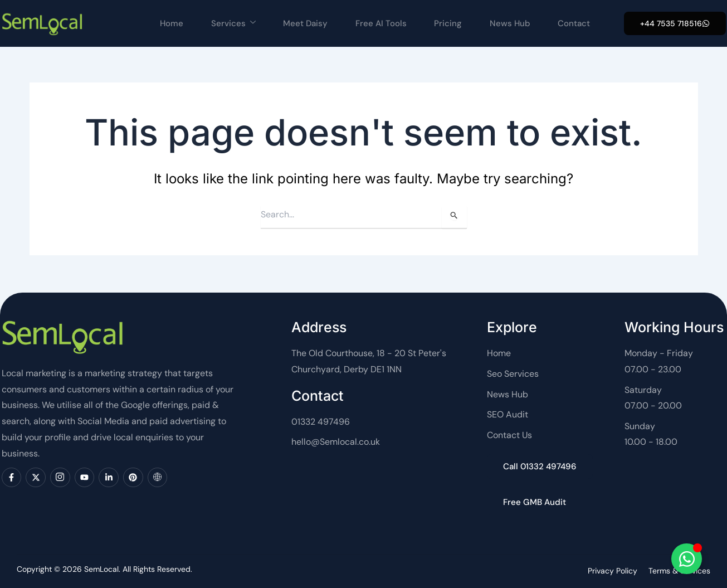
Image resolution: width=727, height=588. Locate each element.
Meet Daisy (305, 23)
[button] (675, 23)
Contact (574, 23)
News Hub (510, 23)
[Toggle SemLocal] (687, 559)
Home (170, 23)
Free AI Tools (380, 23)
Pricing (448, 23)
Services (232, 23)
